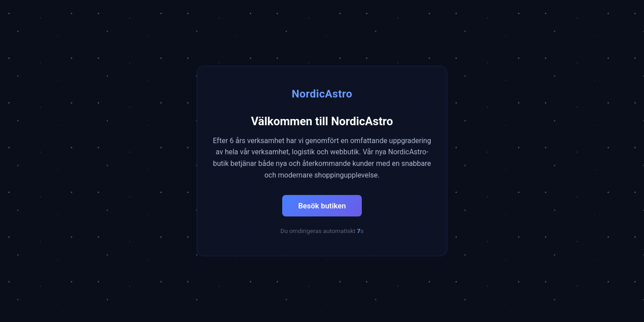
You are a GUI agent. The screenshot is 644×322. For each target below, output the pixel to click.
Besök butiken (322, 206)
